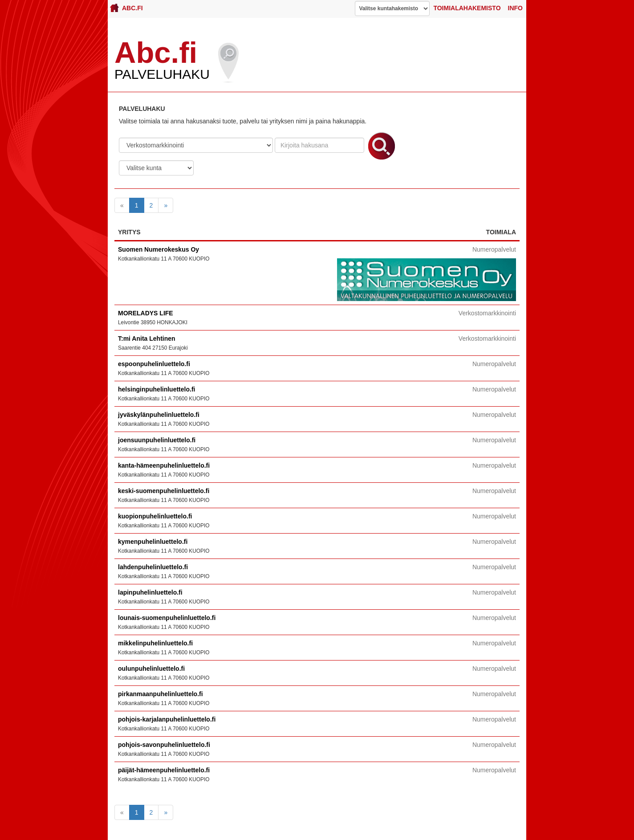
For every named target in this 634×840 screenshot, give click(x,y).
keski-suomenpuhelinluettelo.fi (164, 491)
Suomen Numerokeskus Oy (158, 249)
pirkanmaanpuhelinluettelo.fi (161, 694)
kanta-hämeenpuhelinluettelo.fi (164, 465)
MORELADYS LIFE (146, 313)
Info (515, 8)
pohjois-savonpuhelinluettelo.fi (164, 745)
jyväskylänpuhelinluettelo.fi (159, 415)
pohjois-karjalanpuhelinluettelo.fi (167, 719)
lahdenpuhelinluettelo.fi (153, 567)
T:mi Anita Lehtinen (147, 338)
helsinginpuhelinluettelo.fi (156, 389)
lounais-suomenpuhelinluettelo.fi (167, 618)
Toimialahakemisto (467, 8)
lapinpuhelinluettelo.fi (150, 592)
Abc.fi (126, 8)
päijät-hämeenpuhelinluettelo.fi (164, 770)
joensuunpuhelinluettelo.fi (157, 440)
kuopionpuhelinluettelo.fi (155, 516)
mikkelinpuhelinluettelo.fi (155, 643)
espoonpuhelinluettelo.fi (154, 364)
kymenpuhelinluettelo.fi (153, 542)
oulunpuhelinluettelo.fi (151, 669)
